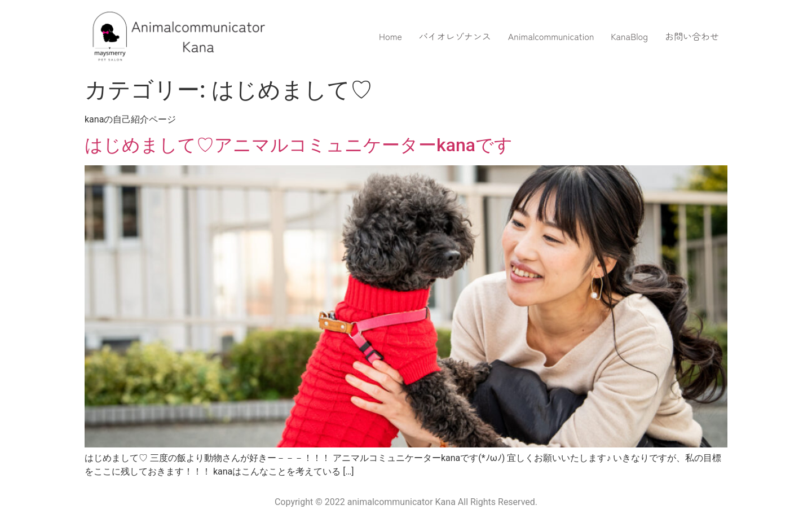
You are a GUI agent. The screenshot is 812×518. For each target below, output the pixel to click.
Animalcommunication (551, 36)
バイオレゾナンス (455, 36)
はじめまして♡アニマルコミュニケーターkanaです (299, 145)
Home (390, 36)
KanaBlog (629, 36)
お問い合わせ (692, 36)
